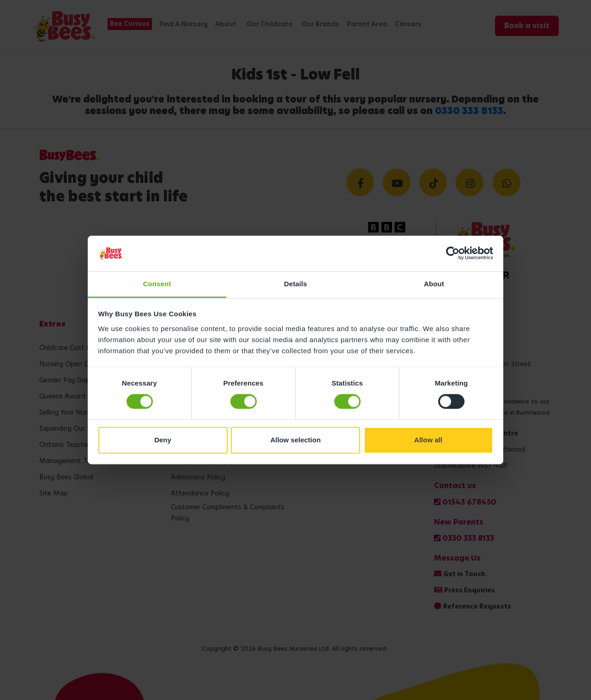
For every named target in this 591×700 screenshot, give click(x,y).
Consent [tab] (157, 284)
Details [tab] (295, 284)
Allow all (428, 440)
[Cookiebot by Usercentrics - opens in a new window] (453, 253)
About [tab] (434, 284)
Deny (163, 440)
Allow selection (295, 440)
